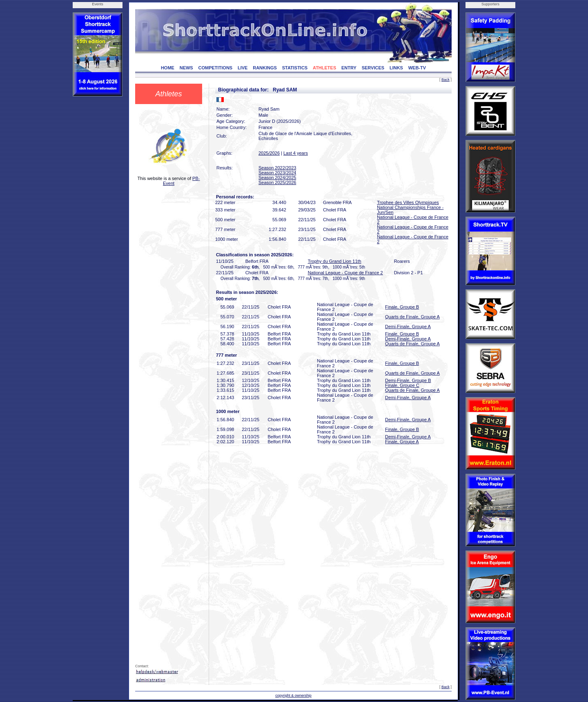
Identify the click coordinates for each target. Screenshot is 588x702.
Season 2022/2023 (277, 168)
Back (445, 80)
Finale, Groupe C (402, 385)
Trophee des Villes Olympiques (408, 202)
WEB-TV (417, 68)
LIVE (243, 68)
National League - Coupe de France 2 (345, 273)
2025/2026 (269, 153)
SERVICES (373, 68)
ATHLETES (324, 68)
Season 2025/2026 (277, 182)
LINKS (396, 68)
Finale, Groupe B (402, 307)
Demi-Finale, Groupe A (408, 327)
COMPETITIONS (215, 68)
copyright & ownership (293, 695)
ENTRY (349, 68)
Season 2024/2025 (277, 178)
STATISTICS (295, 68)
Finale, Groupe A (402, 442)
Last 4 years (296, 153)
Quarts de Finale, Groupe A (412, 317)
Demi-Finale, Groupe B (408, 380)
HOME (168, 68)
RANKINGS (265, 68)
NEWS (186, 68)
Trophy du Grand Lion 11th (335, 261)
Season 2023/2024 (277, 173)
